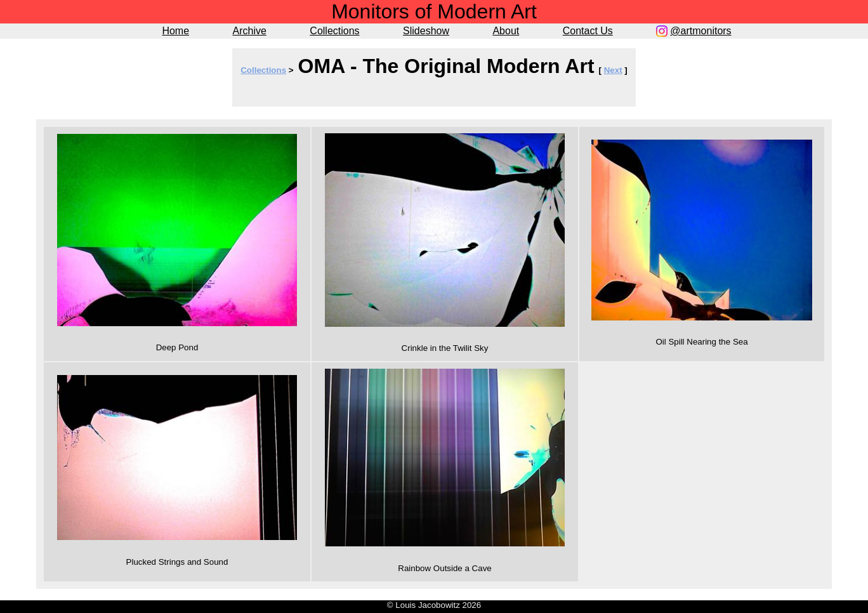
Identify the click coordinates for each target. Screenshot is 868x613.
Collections (334, 31)
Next (613, 70)
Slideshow (426, 31)
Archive (250, 31)
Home (175, 31)
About (506, 31)
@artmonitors (700, 31)
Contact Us (588, 31)
